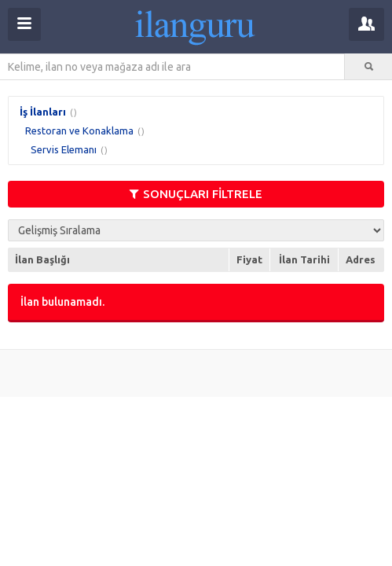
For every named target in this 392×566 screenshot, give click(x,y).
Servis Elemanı (64, 149)
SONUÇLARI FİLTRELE (196, 194)
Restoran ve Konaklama (79, 130)
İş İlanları (43, 112)
